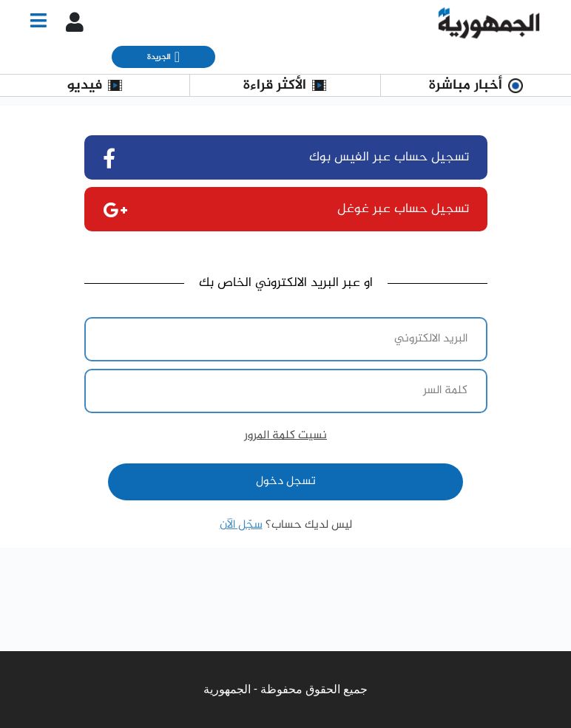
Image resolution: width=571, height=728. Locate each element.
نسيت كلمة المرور (285, 436)
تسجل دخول (286, 482)
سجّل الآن (241, 525)
